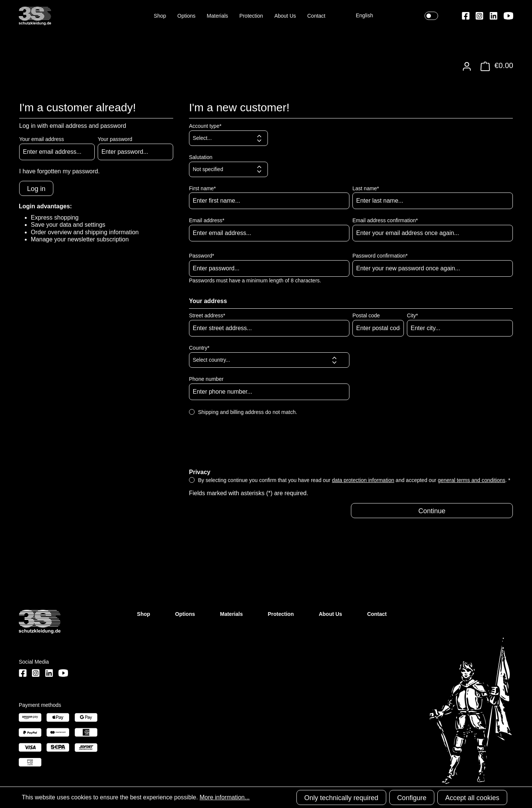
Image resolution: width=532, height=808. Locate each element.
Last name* (366, 188)
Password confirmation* (380, 256)
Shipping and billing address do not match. (248, 412)
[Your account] (467, 66)
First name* (203, 188)
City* (413, 315)
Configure (412, 798)
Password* (202, 256)
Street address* (207, 315)
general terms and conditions (472, 480)
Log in (36, 189)
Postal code (366, 315)
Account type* (205, 126)
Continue (432, 511)
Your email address (42, 139)
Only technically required (341, 798)
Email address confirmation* (385, 220)
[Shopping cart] (495, 66)
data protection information (363, 480)
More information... (224, 797)
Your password (115, 139)
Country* (199, 348)
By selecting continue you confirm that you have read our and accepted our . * (354, 480)
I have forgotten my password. (59, 171)
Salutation (201, 157)
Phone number (206, 379)
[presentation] (246, 448)
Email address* (207, 220)
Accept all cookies (472, 798)
